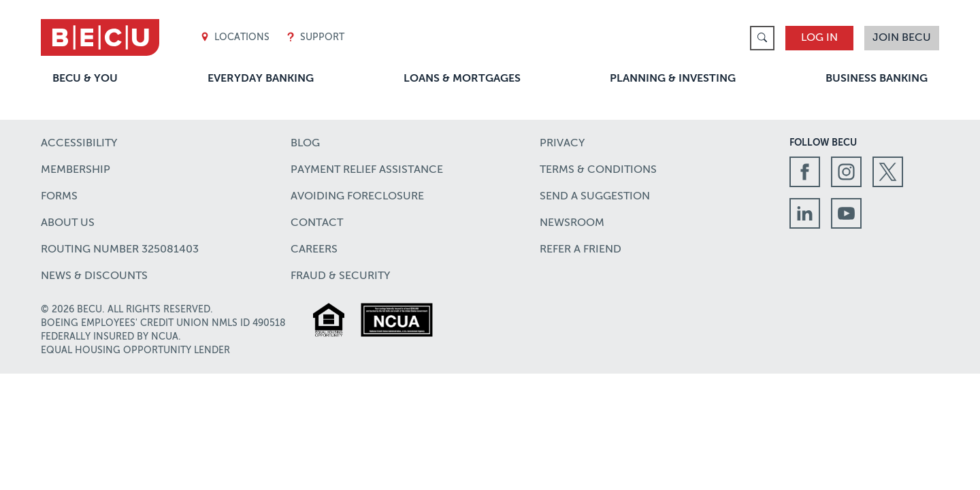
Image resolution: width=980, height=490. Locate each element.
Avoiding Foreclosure (357, 197)
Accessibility (79, 144)
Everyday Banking (261, 79)
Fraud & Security (340, 276)
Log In (819, 38)
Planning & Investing (673, 79)
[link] (762, 38)
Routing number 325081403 (120, 250)
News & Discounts (94, 276)
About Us (68, 223)
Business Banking (877, 79)
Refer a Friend (581, 250)
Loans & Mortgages (462, 79)
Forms (59, 197)
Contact (317, 223)
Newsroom (572, 223)
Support (315, 38)
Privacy (562, 144)
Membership (76, 170)
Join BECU (902, 38)
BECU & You (85, 79)
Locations (235, 38)
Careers (314, 250)
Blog (305, 144)
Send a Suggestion (595, 197)
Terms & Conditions (598, 170)
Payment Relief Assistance (367, 170)
